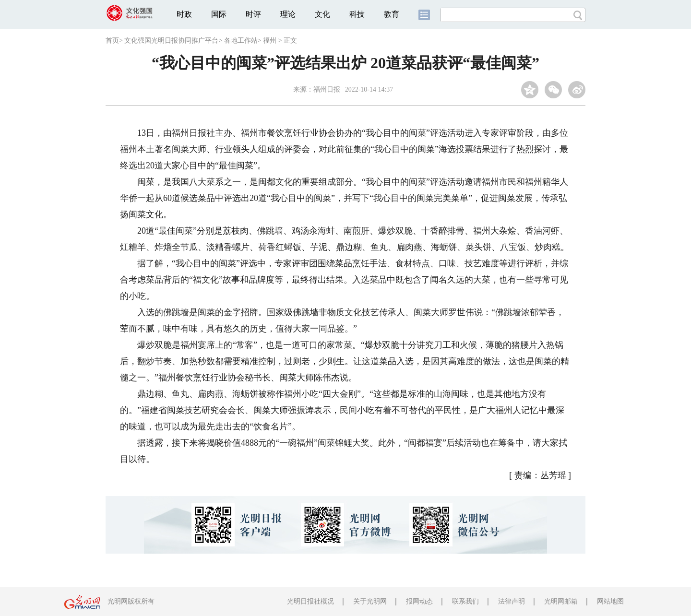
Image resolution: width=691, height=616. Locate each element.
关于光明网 (370, 601)
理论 (288, 14)
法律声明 (512, 601)
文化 (322, 14)
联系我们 (465, 601)
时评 (253, 14)
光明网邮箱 (561, 601)
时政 (184, 14)
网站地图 (610, 601)
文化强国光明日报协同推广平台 (171, 41)
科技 (357, 14)
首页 (112, 41)
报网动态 (419, 601)
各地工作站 (241, 41)
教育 (392, 14)
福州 (270, 41)
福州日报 (327, 89)
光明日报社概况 (310, 601)
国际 (219, 14)
